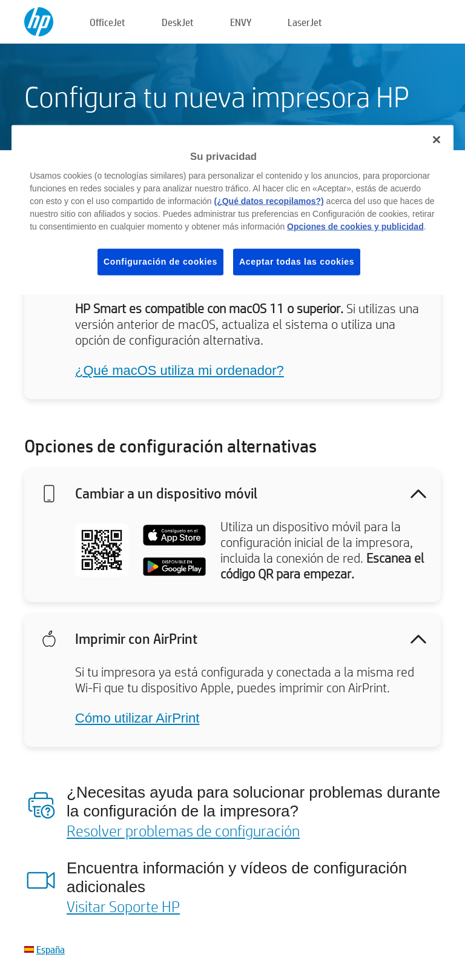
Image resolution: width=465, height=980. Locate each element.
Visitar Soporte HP (123, 906)
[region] (232, 210)
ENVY (241, 22)
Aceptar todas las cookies (297, 262)
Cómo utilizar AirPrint (137, 718)
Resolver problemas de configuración (183, 830)
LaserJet (305, 22)
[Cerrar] (437, 139)
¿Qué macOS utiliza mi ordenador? (180, 370)
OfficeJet (107, 22)
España (51, 949)
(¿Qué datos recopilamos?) (269, 201)
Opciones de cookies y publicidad (355, 227)
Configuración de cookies (160, 262)
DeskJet (178, 22)
